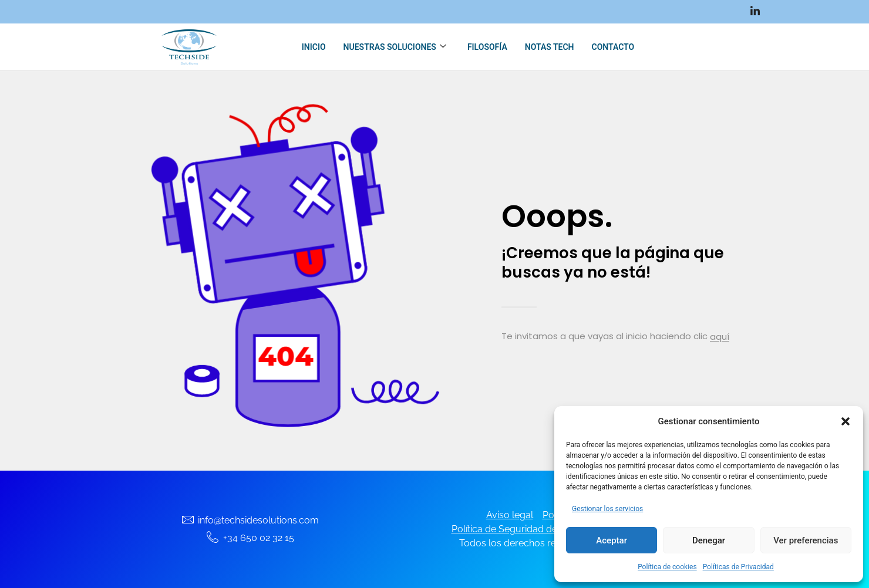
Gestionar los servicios (607, 509)
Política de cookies (667, 567)
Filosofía (487, 47)
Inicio (314, 47)
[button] (846, 421)
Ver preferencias (806, 540)
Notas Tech (550, 47)
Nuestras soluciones (395, 47)
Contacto (613, 47)
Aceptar (612, 540)
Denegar (709, 540)
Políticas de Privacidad (738, 567)
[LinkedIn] (755, 12)
